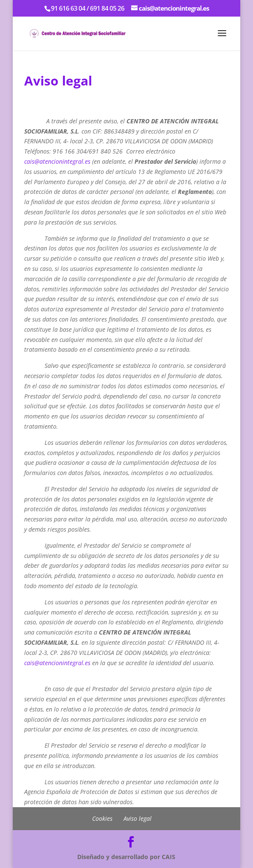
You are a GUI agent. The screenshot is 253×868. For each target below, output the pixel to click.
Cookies (102, 818)
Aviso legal (138, 818)
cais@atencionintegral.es (57, 161)
